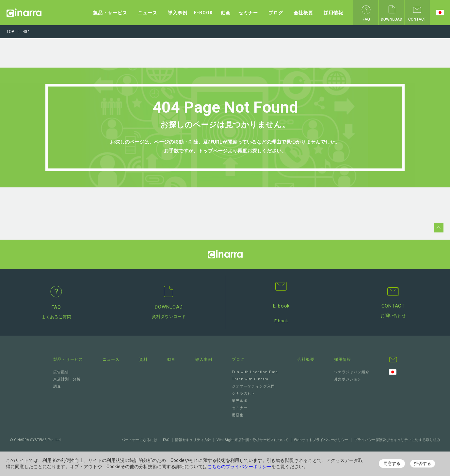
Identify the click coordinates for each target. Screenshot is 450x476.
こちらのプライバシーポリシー (239, 467)
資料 (143, 359)
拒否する (423, 463)
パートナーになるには (139, 440)
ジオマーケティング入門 (253, 386)
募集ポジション (348, 379)
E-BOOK (203, 13)
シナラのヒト (244, 394)
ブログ (276, 13)
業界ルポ (240, 401)
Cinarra (24, 13)
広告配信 (61, 372)
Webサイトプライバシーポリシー (321, 440)
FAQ (166, 440)
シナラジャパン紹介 (352, 372)
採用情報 (333, 13)
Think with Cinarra (250, 379)
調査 (57, 386)
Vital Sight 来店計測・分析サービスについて (252, 440)
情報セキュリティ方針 (193, 440)
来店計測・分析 (67, 379)
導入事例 (178, 13)
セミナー (248, 13)
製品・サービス (110, 13)
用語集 (238, 415)
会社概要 (303, 13)
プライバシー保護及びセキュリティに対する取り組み (397, 440)
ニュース (148, 13)
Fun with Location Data (255, 372)
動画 (226, 13)
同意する (392, 463)
